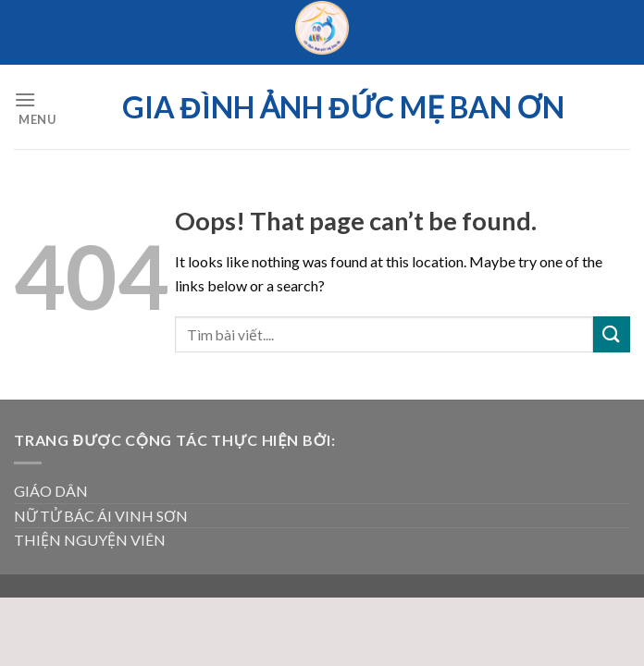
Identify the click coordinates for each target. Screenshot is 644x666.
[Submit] (612, 334)
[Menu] (35, 107)
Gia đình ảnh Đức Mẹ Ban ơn (343, 107)
